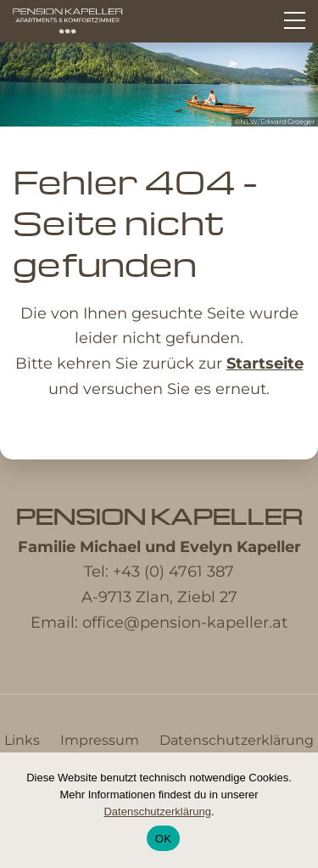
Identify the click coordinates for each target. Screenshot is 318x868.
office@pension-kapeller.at (185, 623)
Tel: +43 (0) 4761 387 (159, 572)
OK (163, 839)
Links (22, 740)
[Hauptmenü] (295, 20)
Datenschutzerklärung (237, 740)
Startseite (265, 364)
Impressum (100, 740)
